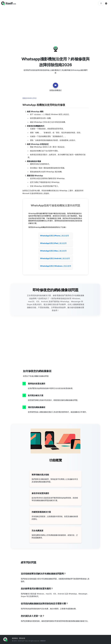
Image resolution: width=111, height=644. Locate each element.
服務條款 (15, 638)
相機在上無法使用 (54, 236)
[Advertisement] (55, 23)
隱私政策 (22, 638)
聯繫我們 (43, 641)
